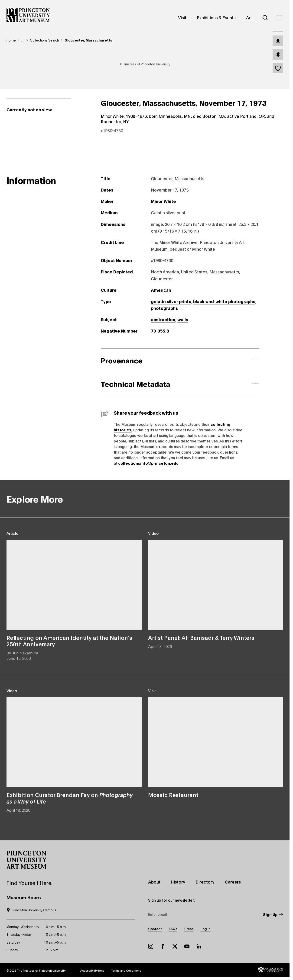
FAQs (173, 929)
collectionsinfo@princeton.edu (148, 463)
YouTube (187, 946)
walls (183, 319)
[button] (26, 860)
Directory (205, 882)
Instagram (151, 946)
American (161, 290)
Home (11, 40)
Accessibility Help (92, 970)
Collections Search (44, 40)
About (154, 882)
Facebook (163, 946)
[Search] (265, 18)
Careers (233, 882)
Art (249, 17)
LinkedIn (199, 946)
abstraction (163, 319)
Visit (182, 17)
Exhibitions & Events (216, 17)
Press (189, 929)
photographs (164, 308)
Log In (206, 929)
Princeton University (52, 970)
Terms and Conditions (126, 970)
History (178, 882)
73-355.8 (160, 331)
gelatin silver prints (171, 301)
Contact (155, 929)
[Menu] (279, 18)
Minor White (163, 201)
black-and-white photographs (224, 301)
